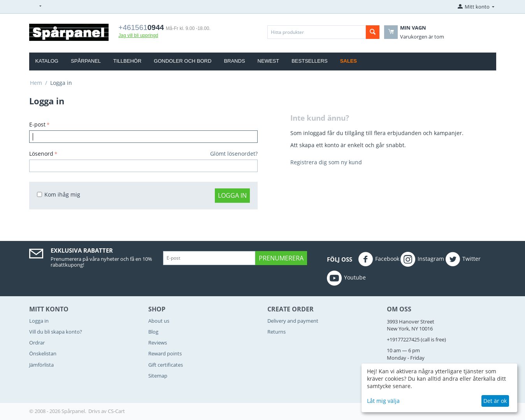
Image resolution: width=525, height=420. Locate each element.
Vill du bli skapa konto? (56, 332)
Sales (349, 61)
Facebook (379, 259)
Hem (36, 83)
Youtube (346, 278)
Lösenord (41, 154)
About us (159, 321)
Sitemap (158, 376)
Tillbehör (127, 61)
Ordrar (37, 343)
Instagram (422, 259)
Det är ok (495, 401)
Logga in (232, 195)
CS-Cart (116, 411)
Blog (153, 332)
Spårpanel (86, 61)
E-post (37, 124)
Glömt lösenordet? (234, 154)
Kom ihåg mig (59, 194)
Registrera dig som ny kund (326, 162)
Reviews (158, 343)
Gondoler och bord (183, 61)
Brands (234, 61)
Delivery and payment (293, 321)
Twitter (463, 259)
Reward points (165, 353)
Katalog (47, 61)
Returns (277, 332)
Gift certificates (166, 365)
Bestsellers (310, 61)
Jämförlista (41, 365)
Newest (269, 61)
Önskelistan (43, 353)
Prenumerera (281, 258)
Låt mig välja (383, 401)
